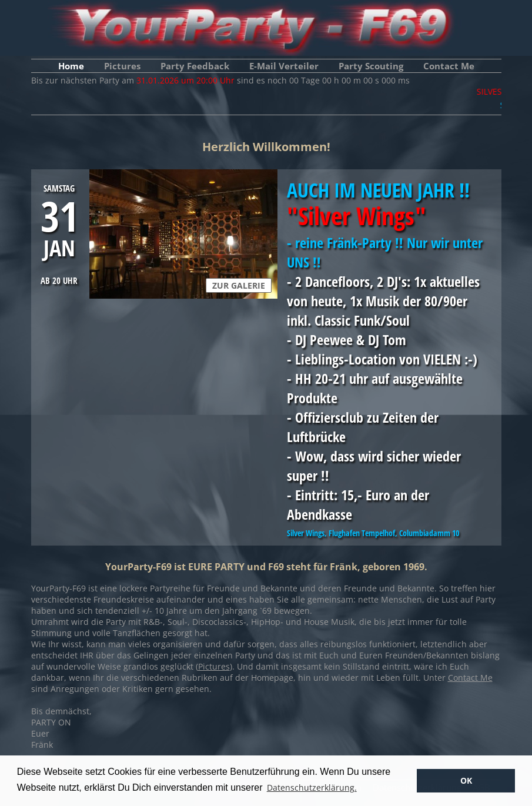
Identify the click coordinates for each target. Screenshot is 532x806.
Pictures (122, 66)
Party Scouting (371, 66)
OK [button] (466, 780)
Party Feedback (195, 66)
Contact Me (449, 66)
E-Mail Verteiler (284, 66)
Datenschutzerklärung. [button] (312, 787)
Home (71, 66)
